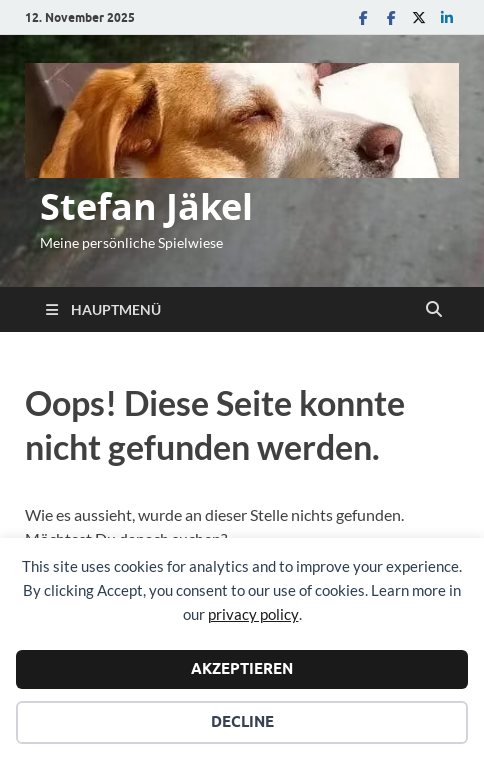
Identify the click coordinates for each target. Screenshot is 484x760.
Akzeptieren (242, 669)
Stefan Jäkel (146, 206)
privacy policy (253, 614)
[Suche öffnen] (434, 310)
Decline (242, 722)
